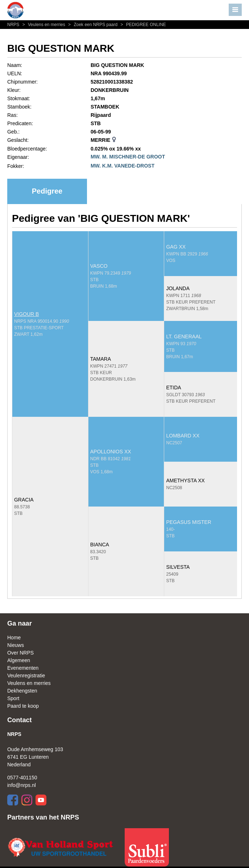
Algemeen (19, 660)
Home (14, 638)
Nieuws (16, 645)
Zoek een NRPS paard (92, 25)
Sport (13, 698)
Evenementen (23, 668)
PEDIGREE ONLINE (142, 25)
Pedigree (47, 191)
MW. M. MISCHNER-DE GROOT (128, 157)
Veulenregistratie (26, 676)
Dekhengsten (22, 691)
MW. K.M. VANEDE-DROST (123, 166)
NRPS (14, 25)
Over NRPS (20, 653)
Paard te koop (23, 706)
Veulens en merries (43, 25)
